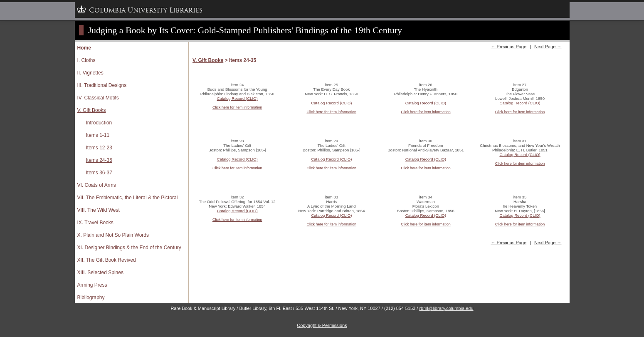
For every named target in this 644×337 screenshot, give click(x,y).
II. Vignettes (90, 73)
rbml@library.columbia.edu (446, 308)
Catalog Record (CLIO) (237, 98)
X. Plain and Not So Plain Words (113, 235)
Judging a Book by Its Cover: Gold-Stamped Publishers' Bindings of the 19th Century (245, 30)
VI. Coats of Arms (97, 185)
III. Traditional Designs (102, 85)
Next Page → (548, 47)
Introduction (99, 123)
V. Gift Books (92, 110)
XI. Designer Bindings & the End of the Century (129, 248)
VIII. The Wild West (99, 210)
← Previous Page (508, 47)
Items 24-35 (99, 160)
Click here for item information (237, 107)
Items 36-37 (99, 173)
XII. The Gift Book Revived (107, 260)
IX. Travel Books (95, 223)
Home (84, 48)
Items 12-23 (99, 148)
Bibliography (91, 297)
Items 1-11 (98, 135)
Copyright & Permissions (322, 325)
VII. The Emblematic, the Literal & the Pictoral (128, 198)
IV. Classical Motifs (98, 98)
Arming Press (92, 285)
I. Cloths (86, 60)
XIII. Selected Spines (100, 273)
